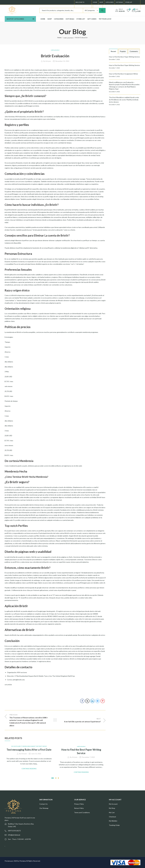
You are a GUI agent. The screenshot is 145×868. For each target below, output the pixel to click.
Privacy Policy (79, 804)
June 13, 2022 (36, 754)
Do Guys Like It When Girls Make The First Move (29, 746)
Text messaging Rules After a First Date (29, 750)
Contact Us (43, 804)
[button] (53, 778)
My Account (113, 804)
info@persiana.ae (14, 835)
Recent (113, 51)
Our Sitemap (44, 808)
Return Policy (79, 808)
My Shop (112, 808)
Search (102, 10)
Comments (134, 51)
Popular (123, 51)
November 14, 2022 (62, 61)
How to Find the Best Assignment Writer (123, 74)
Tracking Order (114, 825)
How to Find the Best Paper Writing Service (124, 57)
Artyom (48, 61)
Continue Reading (29, 769)
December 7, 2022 (88, 757)
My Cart (112, 812)
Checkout (112, 817)
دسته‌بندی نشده (68, 37)
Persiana (23, 861)
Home (59, 37)
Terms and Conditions (82, 812)
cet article (8, 685)
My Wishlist (113, 821)
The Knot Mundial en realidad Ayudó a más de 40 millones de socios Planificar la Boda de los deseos (124, 100)
